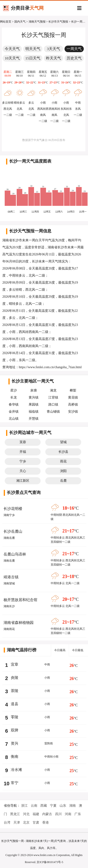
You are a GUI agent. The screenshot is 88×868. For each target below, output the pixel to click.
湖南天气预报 (37, 22)
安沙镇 (73, 412)
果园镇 (34, 405)
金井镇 (14, 412)
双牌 (15, 730)
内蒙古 (47, 814)
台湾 (7, 823)
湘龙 (53, 390)
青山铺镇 (53, 412)
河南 (68, 814)
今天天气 (12, 49)
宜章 (15, 664)
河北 (26, 814)
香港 (46, 823)
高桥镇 (73, 405)
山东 (63, 806)
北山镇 (14, 419)
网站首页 (6, 22)
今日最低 (78, 650)
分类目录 (27, 8)
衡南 (15, 757)
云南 (34, 806)
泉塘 (34, 390)
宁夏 (53, 806)
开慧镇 (34, 419)
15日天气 (33, 58)
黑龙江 (15, 814)
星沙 (14, 390)
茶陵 (15, 691)
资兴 (15, 743)
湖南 (73, 806)
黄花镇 (73, 397)
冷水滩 (16, 770)
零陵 (15, 717)
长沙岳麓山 (13, 531)
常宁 (15, 783)
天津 (17, 823)
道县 (15, 704)
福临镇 (34, 412)
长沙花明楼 (13, 509)
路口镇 (53, 405)
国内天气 (20, 22)
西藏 (44, 806)
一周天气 (74, 49)
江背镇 (53, 397)
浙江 (24, 806)
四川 (58, 814)
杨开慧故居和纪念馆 (20, 600)
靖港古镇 (11, 577)
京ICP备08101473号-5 (50, 862)
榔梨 (73, 390)
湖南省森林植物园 (19, 623)
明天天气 (33, 49)
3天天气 (54, 49)
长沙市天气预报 (58, 22)
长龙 (14, 397)
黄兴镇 (34, 397)
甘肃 (36, 823)
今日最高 (60, 650)
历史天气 (74, 58)
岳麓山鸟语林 (15, 554)
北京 (26, 823)
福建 (36, 814)
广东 (78, 814)
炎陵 (15, 678)
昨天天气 (54, 58)
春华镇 (14, 405)
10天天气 (12, 58)
